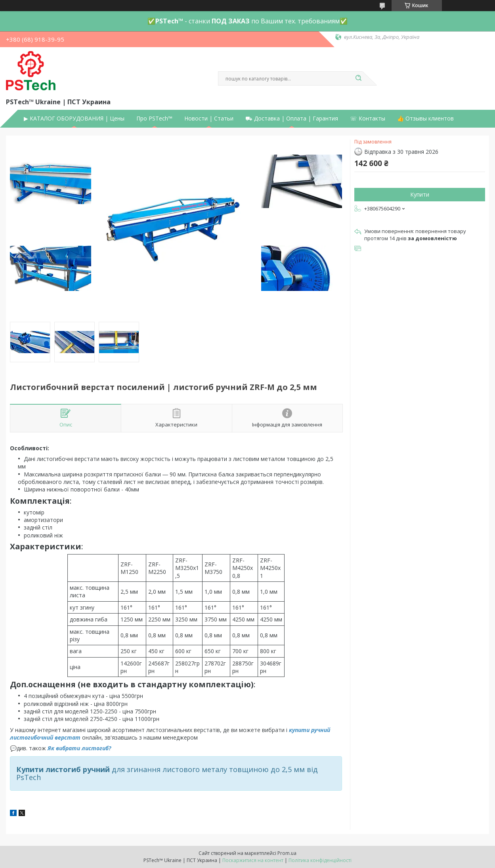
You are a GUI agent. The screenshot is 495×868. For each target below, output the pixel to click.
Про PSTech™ (154, 119)
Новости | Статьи (209, 119)
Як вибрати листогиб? (79, 748)
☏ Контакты (368, 119)
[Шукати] (359, 78)
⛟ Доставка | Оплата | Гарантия (292, 119)
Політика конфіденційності (320, 860)
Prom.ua (287, 853)
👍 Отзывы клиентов (425, 119)
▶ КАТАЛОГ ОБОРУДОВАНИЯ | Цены (74, 119)
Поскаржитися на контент (253, 860)
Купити (420, 194)
